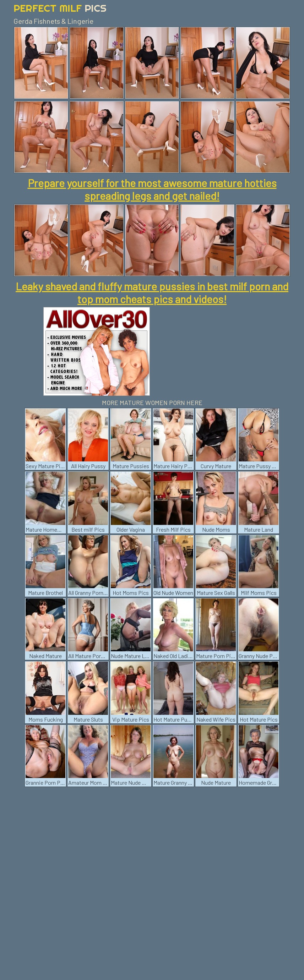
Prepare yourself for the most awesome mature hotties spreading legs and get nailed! (152, 189)
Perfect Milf (60, 8)
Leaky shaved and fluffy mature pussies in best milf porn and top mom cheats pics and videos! (152, 292)
